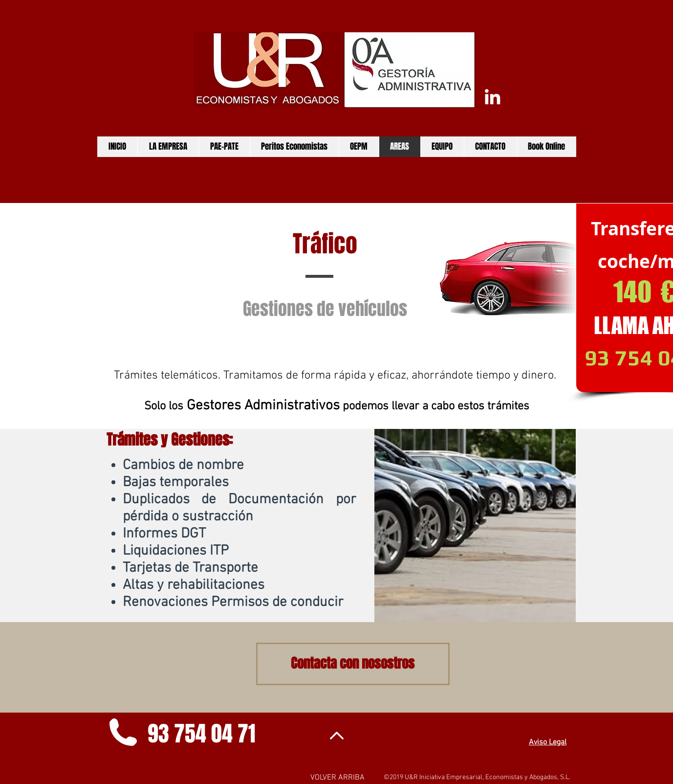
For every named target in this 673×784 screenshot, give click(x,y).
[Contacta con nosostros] (353, 664)
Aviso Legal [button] (548, 742)
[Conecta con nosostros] (492, 97)
